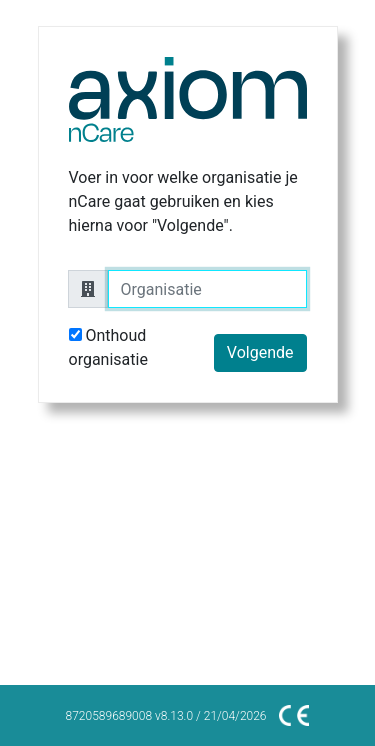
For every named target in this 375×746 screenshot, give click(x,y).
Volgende (260, 352)
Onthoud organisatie (108, 347)
